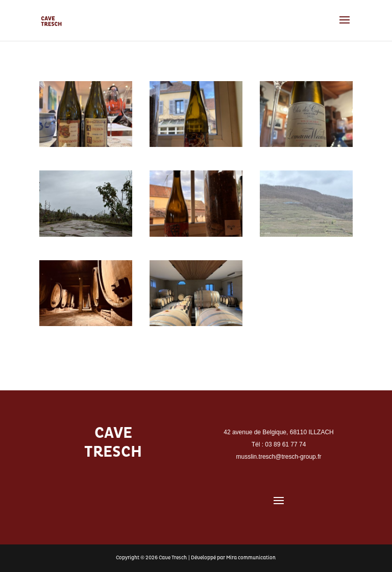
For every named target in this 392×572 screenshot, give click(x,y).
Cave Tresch (173, 558)
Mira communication (251, 558)
